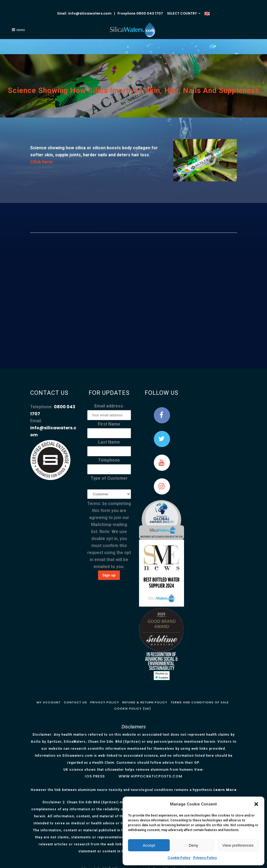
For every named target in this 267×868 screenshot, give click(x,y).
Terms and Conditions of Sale (200, 702)
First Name (109, 424)
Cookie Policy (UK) (133, 708)
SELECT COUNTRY (182, 13)
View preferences (238, 845)
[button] (256, 804)
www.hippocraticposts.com (150, 776)
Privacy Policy (205, 858)
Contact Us (75, 702)
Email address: (109, 406)
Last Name (109, 442)
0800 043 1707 (150, 13)
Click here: (42, 162)
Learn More (225, 790)
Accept (149, 845)
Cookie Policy (179, 858)
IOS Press (95, 776)
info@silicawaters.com (90, 13)
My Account (49, 702)
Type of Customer (109, 478)
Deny (193, 845)
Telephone (109, 460)
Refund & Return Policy (145, 702)
